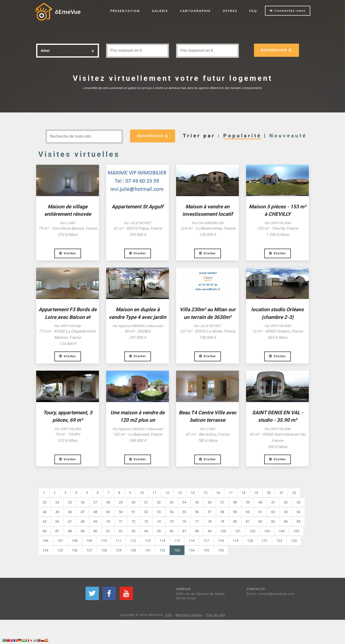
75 (172, 521)
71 (121, 521)
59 (235, 512)
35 (197, 502)
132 (162, 550)
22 (294, 493)
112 (133, 541)
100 (223, 531)
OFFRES (230, 11)
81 (248, 521)
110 (104, 541)
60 (248, 512)
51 (133, 512)
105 (296, 531)
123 (294, 541)
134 (192, 550)
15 (205, 493)
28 (108, 502)
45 (57, 512)
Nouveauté (288, 136)
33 (172, 502)
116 (192, 541)
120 (250, 541)
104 (282, 531)
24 (57, 502)
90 (95, 531)
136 (221, 550)
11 (155, 493)
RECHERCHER (276, 50)
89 (83, 531)
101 (238, 531)
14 (193, 493)
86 (45, 531)
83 (273, 521)
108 (75, 541)
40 (260, 502)
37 (222, 502)
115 (177, 541)
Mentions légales (189, 615)
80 (235, 521)
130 (133, 550)
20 (269, 493)
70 (108, 521)
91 (108, 531)
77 (197, 521)
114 (162, 541)
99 (210, 531)
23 (45, 502)
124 (46, 550)
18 (243, 493)
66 (57, 521)
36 (210, 502)
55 (184, 512)
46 (70, 512)
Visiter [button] (68, 253)
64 (299, 512)
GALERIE (160, 11)
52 (146, 512)
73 (146, 521)
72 (133, 521)
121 (265, 541)
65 (45, 521)
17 (231, 493)
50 (121, 512)
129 (119, 550)
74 (159, 521)
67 (70, 521)
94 (146, 531)
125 (60, 550)
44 (45, 512)
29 (121, 502)
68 (83, 521)
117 (206, 541)
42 (286, 502)
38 (235, 502)
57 (210, 512)
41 (273, 502)
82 (260, 521)
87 (57, 531)
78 (210, 521)
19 (256, 493)
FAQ (253, 11)
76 (184, 521)
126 (75, 550)
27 (95, 502)
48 (95, 512)
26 (83, 502)
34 (184, 502)
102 (253, 531)
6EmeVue (68, 12)
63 (286, 512)
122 (279, 541)
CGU (169, 615)
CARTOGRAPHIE (195, 11)
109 (89, 541)
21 (282, 493)
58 (222, 512)
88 (70, 531)
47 (83, 512)
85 (299, 521)
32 (159, 502)
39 (248, 502)
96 (172, 531)
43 (299, 502)
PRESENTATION (125, 11)
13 (180, 493)
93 (133, 531)
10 (142, 493)
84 (286, 521)
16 (218, 493)
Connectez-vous (288, 11)
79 (222, 521)
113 (148, 541)
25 (70, 502)
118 (221, 541)
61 (260, 512)
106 (46, 541)
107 (60, 541)
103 (267, 531)
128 (104, 550)
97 (184, 531)
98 (197, 531)
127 (89, 550)
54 (172, 512)
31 (146, 502)
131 (148, 550)
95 (159, 531)
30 (133, 502)
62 (273, 512)
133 (179, 550)
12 (167, 493)
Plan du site (216, 615)
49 (108, 512)
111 (119, 541)
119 (236, 541)
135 (206, 550)
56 (197, 512)
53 (159, 512)
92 (121, 531)
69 (95, 521)
